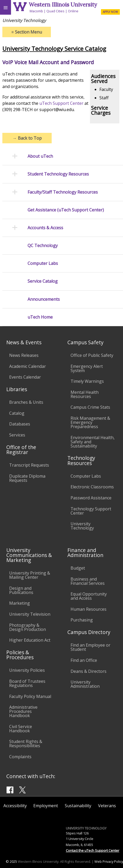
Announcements (44, 299)
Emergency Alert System (87, 368)
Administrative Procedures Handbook (23, 711)
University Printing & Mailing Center (30, 575)
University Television (30, 614)
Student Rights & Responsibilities (26, 744)
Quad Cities (55, 11)
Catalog (17, 413)
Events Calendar (25, 377)
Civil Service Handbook (21, 729)
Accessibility (15, 806)
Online (73, 11)
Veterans (107, 806)
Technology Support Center (91, 511)
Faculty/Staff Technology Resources (63, 192)
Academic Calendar (28, 366)
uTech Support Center (61, 103)
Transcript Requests (29, 465)
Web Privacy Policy (109, 861)
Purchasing (82, 620)
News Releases (24, 355)
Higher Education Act (30, 640)
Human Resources (89, 609)
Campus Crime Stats (90, 407)
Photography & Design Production (28, 627)
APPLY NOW (110, 12)
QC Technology (43, 246)
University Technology (82, 526)
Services (17, 435)
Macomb (36, 11)
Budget (78, 568)
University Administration (85, 684)
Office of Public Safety (92, 355)
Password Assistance (91, 498)
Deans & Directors (89, 671)
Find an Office (84, 660)
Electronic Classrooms (92, 487)
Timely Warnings (87, 381)
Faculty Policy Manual (30, 696)
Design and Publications (21, 590)
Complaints (20, 757)
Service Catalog (43, 281)
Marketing (20, 603)
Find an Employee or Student (90, 647)
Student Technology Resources (58, 174)
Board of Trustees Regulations (27, 683)
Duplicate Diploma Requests (27, 478)
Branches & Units (26, 402)
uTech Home (40, 317)
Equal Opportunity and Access (89, 596)
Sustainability (78, 806)
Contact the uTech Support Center (93, 850)
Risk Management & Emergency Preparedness (90, 422)
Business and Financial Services (88, 581)
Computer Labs (43, 263)
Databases (20, 424)
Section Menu (26, 32)
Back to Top (27, 138)
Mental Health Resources (85, 394)
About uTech (40, 156)
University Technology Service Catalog (54, 49)
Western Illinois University (63, 5)
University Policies (27, 670)
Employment (46, 806)
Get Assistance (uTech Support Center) (66, 210)
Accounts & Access (45, 228)
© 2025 (11, 861)
